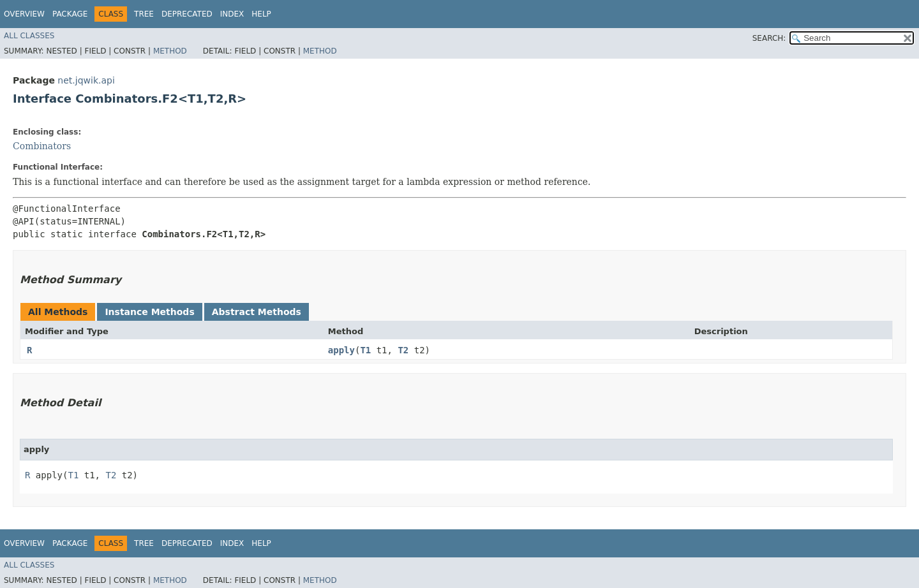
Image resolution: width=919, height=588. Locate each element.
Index (232, 14)
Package (70, 14)
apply (341, 350)
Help (261, 14)
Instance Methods (149, 312)
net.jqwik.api (86, 80)
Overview (24, 14)
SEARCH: (769, 38)
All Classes (29, 36)
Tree (144, 14)
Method (170, 51)
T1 (365, 350)
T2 (403, 350)
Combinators (42, 146)
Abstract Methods (257, 312)
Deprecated (187, 14)
